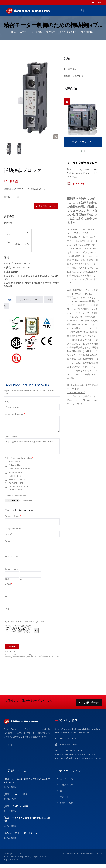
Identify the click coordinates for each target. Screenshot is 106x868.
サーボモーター (75, 396)
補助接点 (91, 32)
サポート (64, 801)
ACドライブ (80, 389)
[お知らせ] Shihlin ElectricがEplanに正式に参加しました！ (27, 824)
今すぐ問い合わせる (46, 206)
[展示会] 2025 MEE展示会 (16, 799)
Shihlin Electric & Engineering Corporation (24, 861)
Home (14, 32)
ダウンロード (76, 184)
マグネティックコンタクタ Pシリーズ (65, 32)
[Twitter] (9, 746)
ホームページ (67, 783)
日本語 (98, 2)
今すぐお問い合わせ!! (89, 703)
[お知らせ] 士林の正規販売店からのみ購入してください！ (27, 785)
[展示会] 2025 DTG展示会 (16, 811)
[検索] (83, 10)
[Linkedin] (12, 746)
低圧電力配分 (38, 32)
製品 (62, 795)
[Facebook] (5, 746)
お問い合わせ (87, 400)
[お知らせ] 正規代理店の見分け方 (20, 838)
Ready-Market (97, 858)
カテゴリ (25, 32)
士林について (67, 789)
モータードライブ (76, 393)
